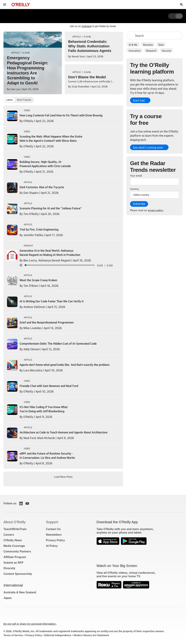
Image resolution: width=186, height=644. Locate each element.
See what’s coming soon (148, 147)
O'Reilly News (13, 540)
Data (161, 44)
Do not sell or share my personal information (30, 624)
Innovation (135, 50)
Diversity (9, 568)
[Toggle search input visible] (181, 5)
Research (151, 50)
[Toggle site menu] (5, 5)
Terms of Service (13, 635)
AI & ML (133, 44)
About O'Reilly (15, 522)
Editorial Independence (58, 635)
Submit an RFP (13, 563)
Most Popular (24, 100)
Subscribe (139, 204)
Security (167, 50)
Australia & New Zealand (20, 592)
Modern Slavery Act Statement (91, 635)
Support (52, 522)
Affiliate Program (15, 557)
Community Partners (17, 551)
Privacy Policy (56, 540)
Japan (8, 598)
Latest (9, 100)
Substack (87, 26)
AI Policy (52, 546)
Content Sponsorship (18, 574)
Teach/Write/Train (15, 529)
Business (148, 44)
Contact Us (53, 529)
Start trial (139, 100)
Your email (136, 175)
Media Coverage (14, 546)
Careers (9, 535)
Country (134, 189)
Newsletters (54, 535)
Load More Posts (63, 476)
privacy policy (155, 210)
